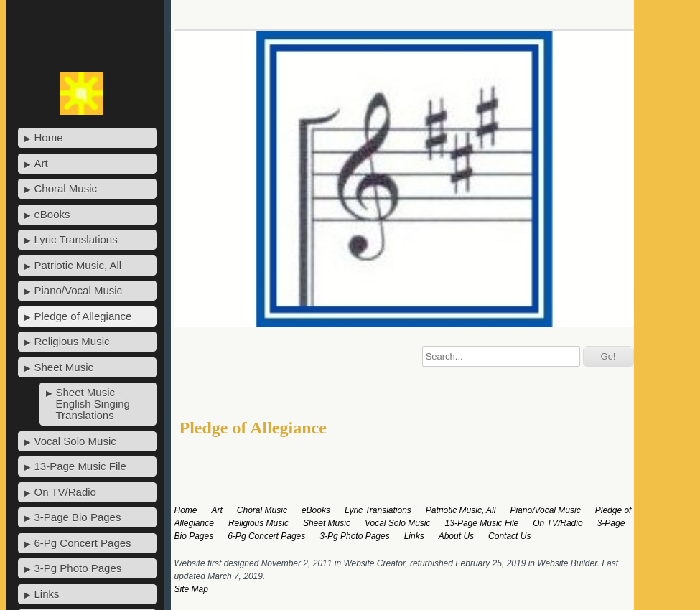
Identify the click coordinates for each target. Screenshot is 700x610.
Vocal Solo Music (75, 441)
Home (49, 137)
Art (41, 163)
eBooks (52, 214)
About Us (456, 536)
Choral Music (66, 188)
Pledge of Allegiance (83, 316)
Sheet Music (64, 367)
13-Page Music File (80, 466)
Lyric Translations (76, 239)
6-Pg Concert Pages (83, 543)
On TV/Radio (65, 492)
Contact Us (509, 536)
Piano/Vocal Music (79, 290)
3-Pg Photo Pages (78, 568)
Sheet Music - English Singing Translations (93, 404)
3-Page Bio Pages (78, 517)
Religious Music (72, 341)
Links (47, 594)
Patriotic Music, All (78, 265)
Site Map (191, 589)
